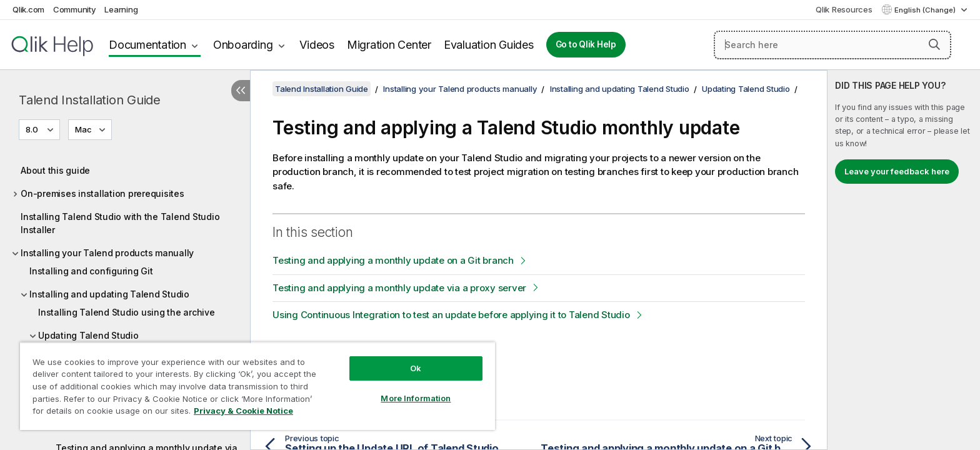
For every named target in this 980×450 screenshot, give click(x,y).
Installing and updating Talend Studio (109, 294)
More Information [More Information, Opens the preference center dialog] (416, 398)
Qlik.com (28, 9)
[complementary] (904, 260)
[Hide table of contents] (241, 91)
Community (75, 9)
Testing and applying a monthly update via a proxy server (399, 288)
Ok (416, 368)
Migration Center (389, 45)
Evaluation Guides (489, 45)
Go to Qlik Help (586, 44)
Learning (121, 9)
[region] (257, 386)
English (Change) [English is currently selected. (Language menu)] (926, 10)
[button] (934, 44)
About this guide (55, 170)
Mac (83, 129)
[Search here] (832, 45)
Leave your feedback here (897, 171)
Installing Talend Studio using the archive (127, 312)
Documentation (147, 45)
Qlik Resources (844, 9)
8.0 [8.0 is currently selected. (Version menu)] (33, 129)
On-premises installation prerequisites (102, 193)
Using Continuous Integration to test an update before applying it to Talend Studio (451, 315)
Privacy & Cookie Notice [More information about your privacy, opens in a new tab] (243, 411)
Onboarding (243, 45)
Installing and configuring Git (91, 271)
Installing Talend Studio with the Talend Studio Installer (120, 223)
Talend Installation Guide (90, 100)
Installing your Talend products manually (107, 253)
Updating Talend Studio (88, 335)
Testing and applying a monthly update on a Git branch (393, 260)
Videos (317, 45)
